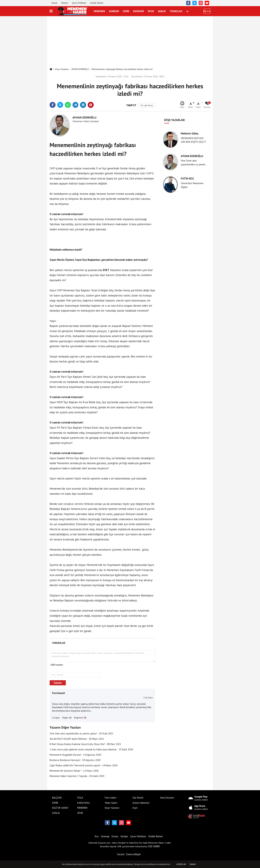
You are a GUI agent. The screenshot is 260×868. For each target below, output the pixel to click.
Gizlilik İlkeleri (97, 3)
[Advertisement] (130, 42)
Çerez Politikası (79, 3)
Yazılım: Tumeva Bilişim (129, 854)
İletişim (65, 3)
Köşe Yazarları (62, 69)
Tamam (192, 864)
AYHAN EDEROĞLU (80, 69)
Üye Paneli (138, 798)
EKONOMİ (138, 11)
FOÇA (80, 798)
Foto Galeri (111, 798)
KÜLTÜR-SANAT (60, 808)
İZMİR (126, 11)
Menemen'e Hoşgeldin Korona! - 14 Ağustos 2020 (75, 755)
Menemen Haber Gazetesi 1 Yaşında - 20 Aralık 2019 (77, 776)
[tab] (58, 643)
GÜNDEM (114, 11)
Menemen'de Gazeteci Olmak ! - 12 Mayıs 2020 (74, 771)
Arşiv (135, 808)
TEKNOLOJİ (176, 11)
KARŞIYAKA (83, 803)
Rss (97, 836)
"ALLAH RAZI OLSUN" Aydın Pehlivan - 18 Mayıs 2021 (77, 739)
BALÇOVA (57, 798)
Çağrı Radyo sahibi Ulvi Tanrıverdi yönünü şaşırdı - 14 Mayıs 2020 (83, 765)
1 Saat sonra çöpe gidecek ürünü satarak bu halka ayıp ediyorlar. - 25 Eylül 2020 (91, 749)
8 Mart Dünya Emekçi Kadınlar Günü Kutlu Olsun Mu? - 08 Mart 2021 (85, 744)
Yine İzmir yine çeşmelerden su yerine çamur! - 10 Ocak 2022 (81, 733)
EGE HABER (154, 846)
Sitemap (105, 836)
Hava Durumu (167, 798)
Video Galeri (111, 803)
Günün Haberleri (141, 803)
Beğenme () (80, 718)
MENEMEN (99, 11)
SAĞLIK (162, 11)
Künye (54, 3)
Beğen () (67, 718)
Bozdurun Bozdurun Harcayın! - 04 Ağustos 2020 (75, 760)
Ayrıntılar (181, 864)
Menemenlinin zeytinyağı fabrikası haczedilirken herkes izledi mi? (122, 69)
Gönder (58, 683)
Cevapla (56, 718)
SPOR (151, 11)
